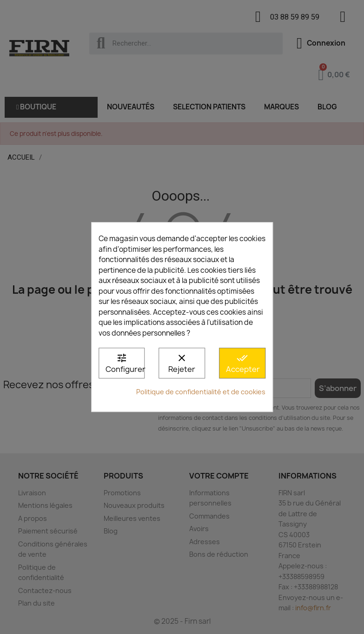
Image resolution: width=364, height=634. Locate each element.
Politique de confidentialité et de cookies (201, 392)
